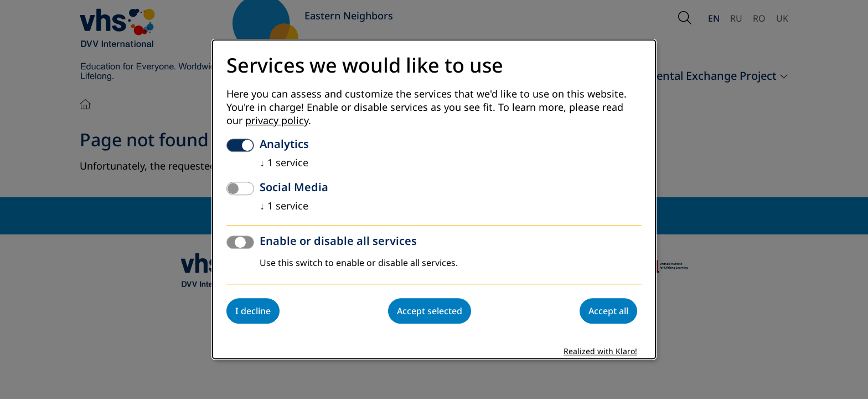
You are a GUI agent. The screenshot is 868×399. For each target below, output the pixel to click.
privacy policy (277, 121)
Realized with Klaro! (600, 352)
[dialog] (434, 199)
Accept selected (430, 311)
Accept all (608, 311)
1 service (284, 163)
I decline (253, 311)
